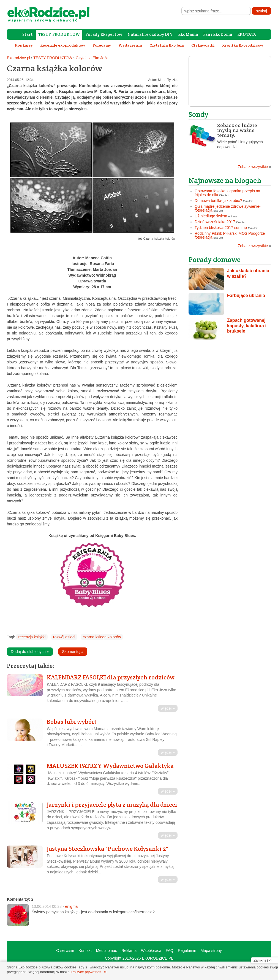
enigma (71, 906)
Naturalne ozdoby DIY (150, 34)
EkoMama (188, 34)
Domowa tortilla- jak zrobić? (218, 201)
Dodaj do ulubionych (30, 652)
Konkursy (24, 45)
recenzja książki (32, 637)
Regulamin (187, 951)
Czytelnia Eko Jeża (92, 58)
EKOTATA (247, 34)
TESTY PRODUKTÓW (59, 34)
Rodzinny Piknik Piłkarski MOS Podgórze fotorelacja (230, 235)
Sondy (198, 114)
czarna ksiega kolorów (102, 637)
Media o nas (107, 951)
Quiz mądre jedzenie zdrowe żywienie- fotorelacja (228, 208)
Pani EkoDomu (218, 34)
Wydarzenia (130, 45)
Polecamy (102, 45)
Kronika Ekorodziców (243, 45)
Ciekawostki (203, 45)
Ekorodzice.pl (18, 58)
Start (28, 34)
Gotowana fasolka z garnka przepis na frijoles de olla (227, 193)
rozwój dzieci (64, 637)
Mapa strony (211, 951)
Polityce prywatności (89, 972)
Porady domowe (215, 259)
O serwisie (65, 951)
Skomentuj (73, 652)
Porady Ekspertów (104, 34)
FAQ (170, 951)
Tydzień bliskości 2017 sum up (221, 228)
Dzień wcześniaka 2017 (215, 222)
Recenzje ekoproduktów (63, 45)
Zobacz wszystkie (254, 167)
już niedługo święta (211, 216)
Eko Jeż (224, 195)
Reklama (129, 951)
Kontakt (85, 951)
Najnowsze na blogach (225, 180)
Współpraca (151, 951)
